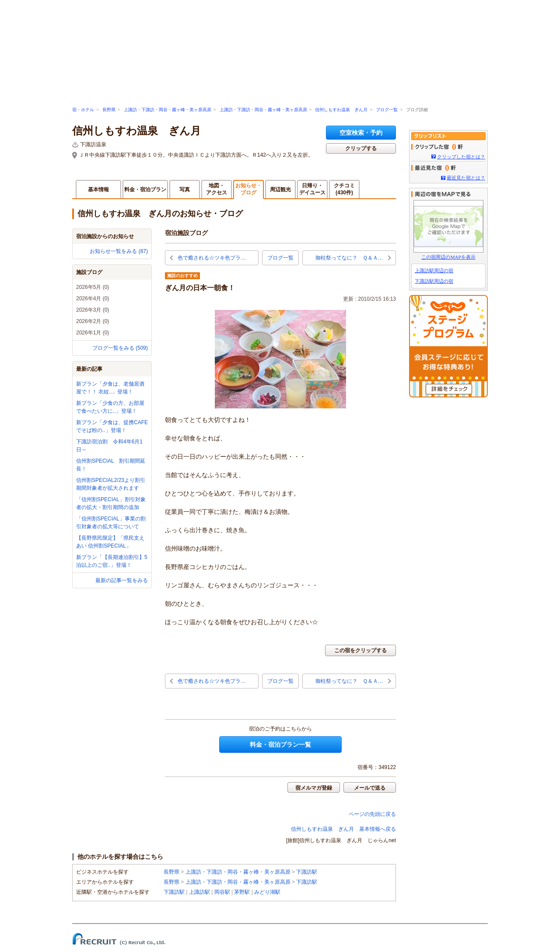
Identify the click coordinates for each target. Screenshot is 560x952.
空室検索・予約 (361, 133)
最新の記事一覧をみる (122, 580)
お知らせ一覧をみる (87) (119, 251)
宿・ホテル (83, 110)
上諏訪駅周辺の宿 (434, 270)
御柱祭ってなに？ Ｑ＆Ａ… (349, 258)
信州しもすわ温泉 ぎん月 (341, 110)
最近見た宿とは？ (466, 178)
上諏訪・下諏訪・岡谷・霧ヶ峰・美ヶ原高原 (168, 110)
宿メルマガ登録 (314, 788)
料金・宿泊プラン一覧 (280, 745)
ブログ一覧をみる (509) (120, 348)
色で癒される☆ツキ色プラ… (212, 258)
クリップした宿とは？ (461, 157)
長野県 (109, 110)
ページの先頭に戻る (372, 814)
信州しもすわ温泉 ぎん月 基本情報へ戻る (343, 829)
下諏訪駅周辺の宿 (434, 281)
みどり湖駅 (267, 892)
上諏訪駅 (199, 892)
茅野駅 (242, 892)
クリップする (361, 148)
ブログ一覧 (387, 110)
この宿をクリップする (360, 650)
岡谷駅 (222, 892)
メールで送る (370, 788)
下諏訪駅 (307, 872)
